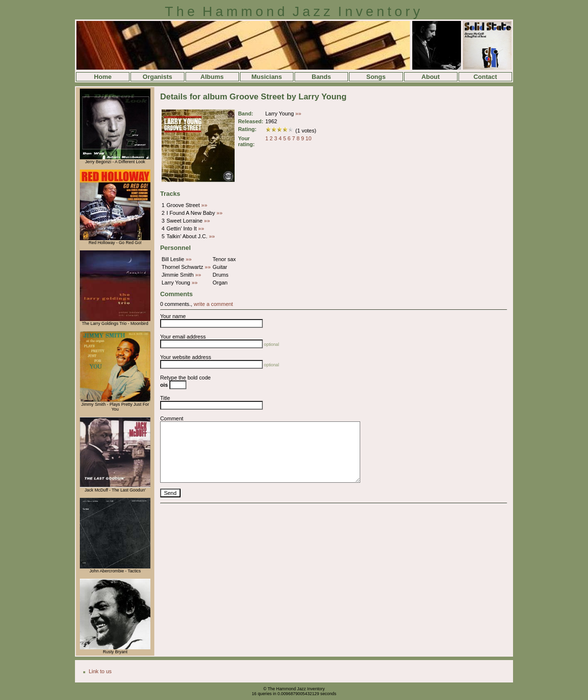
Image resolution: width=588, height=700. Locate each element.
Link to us (100, 671)
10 (309, 138)
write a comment (213, 304)
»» (298, 114)
